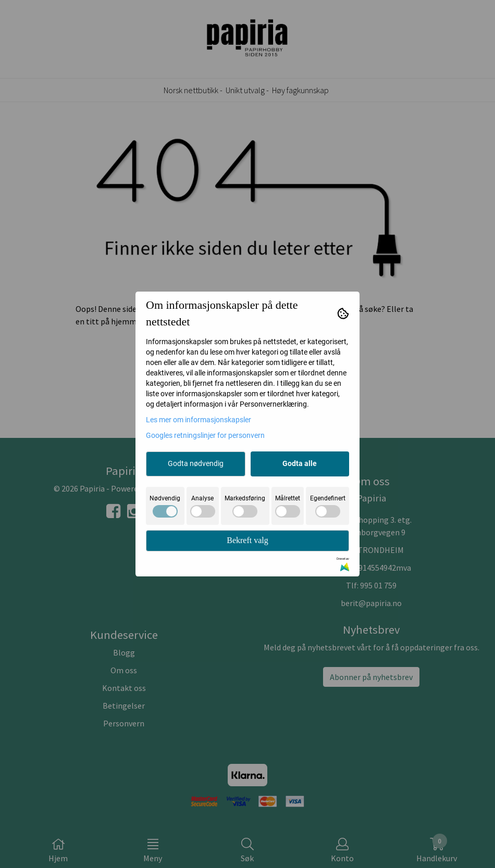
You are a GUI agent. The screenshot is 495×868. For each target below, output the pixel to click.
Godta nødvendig (196, 463)
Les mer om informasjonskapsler (199, 420)
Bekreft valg (247, 540)
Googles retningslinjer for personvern (205, 435)
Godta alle (300, 463)
